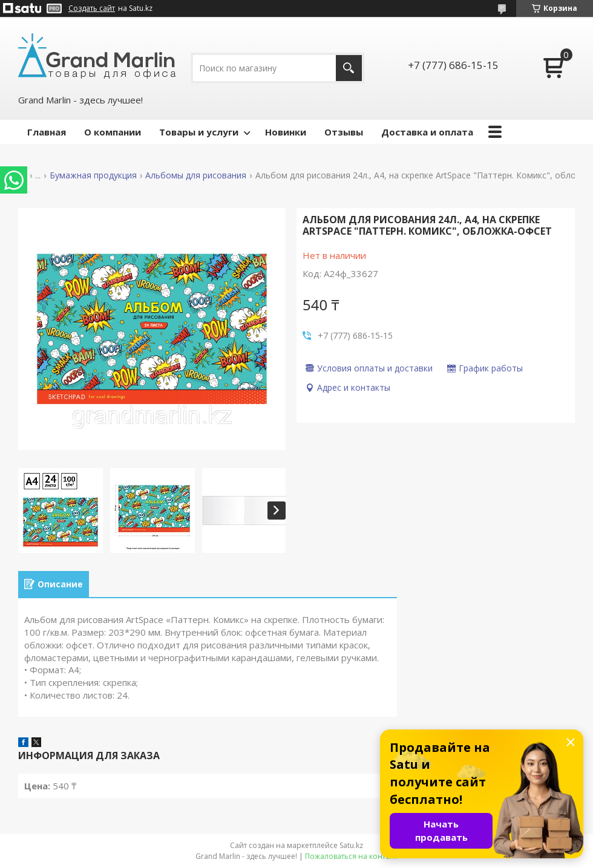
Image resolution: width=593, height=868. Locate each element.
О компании (113, 132)
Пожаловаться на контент (351, 856)
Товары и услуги (199, 132)
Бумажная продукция (93, 175)
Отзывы (344, 132)
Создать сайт (92, 8)
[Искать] (349, 68)
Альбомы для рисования (196, 175)
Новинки (286, 132)
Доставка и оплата (427, 132)
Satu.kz (351, 845)
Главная (47, 132)
